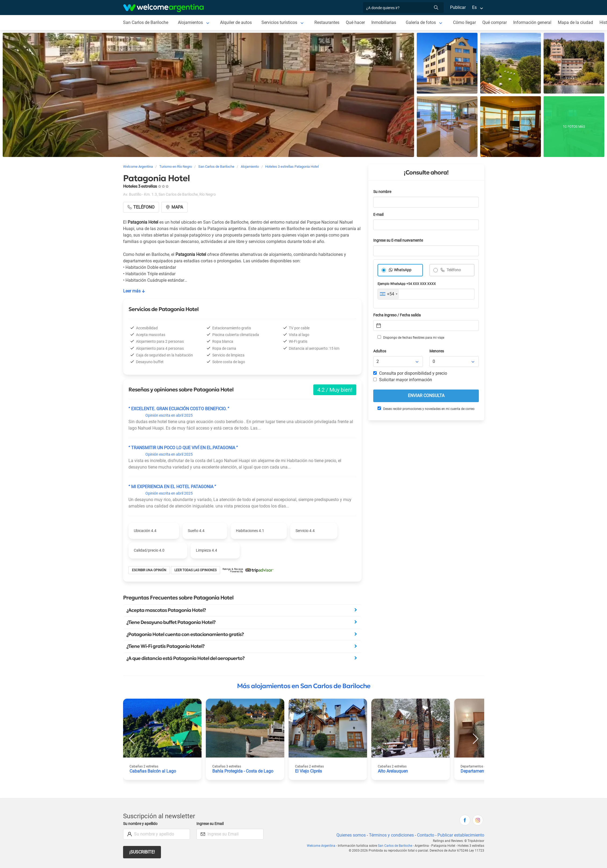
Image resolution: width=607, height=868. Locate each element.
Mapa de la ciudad (578, 22)
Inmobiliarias (386, 22)
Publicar (458, 7)
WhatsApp (403, 270)
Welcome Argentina (323, 846)
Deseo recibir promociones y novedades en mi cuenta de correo (426, 409)
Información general (535, 22)
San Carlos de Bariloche (146, 22)
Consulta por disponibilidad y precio (410, 373)
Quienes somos (349, 835)
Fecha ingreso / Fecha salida (398, 315)
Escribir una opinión (149, 570)
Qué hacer (357, 22)
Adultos (380, 351)
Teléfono (454, 270)
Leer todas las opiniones (196, 570)
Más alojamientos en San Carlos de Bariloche (304, 686)
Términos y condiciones (390, 835)
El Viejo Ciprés (309, 771)
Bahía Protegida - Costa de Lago (243, 771)
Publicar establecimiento (461, 835)
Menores (437, 351)
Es (474, 7)
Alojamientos (191, 22)
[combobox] (388, 294)
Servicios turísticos (280, 22)
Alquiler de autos (236, 22)
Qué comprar (497, 22)
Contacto (425, 835)
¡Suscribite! (142, 852)
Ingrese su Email (211, 824)
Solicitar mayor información (403, 380)
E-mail (379, 215)
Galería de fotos (423, 22)
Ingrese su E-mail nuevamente (400, 240)
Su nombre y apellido (141, 824)
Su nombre (383, 192)
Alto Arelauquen (393, 771)
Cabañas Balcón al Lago (153, 771)
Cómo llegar (467, 22)
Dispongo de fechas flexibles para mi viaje (410, 337)
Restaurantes (328, 22)
